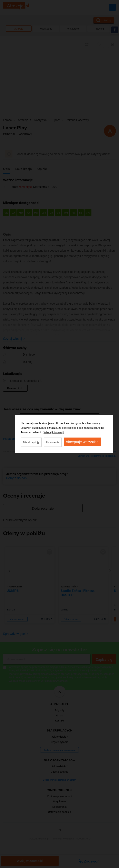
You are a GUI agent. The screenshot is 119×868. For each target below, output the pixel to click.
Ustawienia (53, 442)
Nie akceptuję (31, 442)
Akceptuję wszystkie (82, 442)
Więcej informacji (54, 432)
